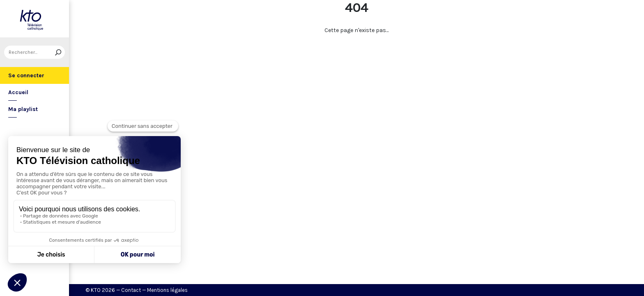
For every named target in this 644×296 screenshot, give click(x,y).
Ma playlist (23, 109)
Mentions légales (167, 290)
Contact (131, 290)
